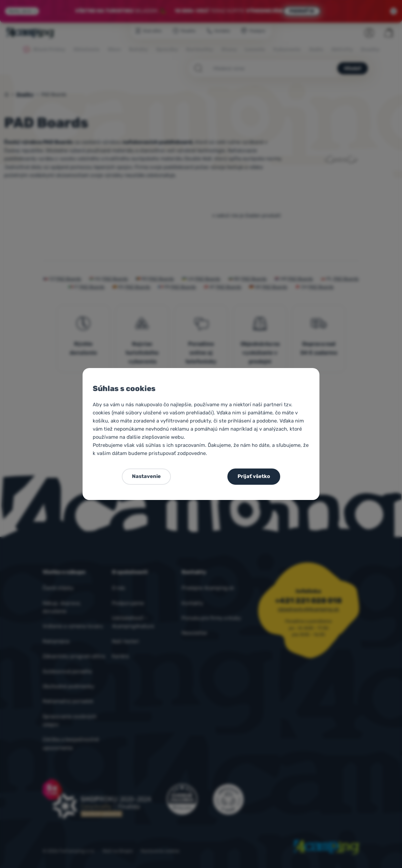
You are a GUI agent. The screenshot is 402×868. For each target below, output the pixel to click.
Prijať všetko (254, 476)
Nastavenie (146, 476)
